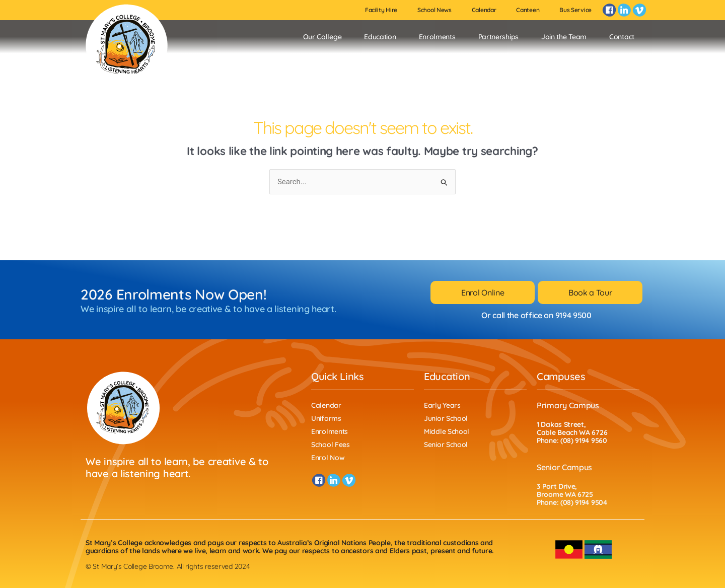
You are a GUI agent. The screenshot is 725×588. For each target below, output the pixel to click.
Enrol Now (328, 458)
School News (434, 10)
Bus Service (575, 10)
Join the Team (564, 37)
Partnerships (498, 37)
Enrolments (437, 37)
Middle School (447, 431)
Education (380, 37)
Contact (622, 37)
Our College (322, 37)
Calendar (484, 10)
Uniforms (326, 418)
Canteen (528, 10)
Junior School (446, 418)
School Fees (331, 445)
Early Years (442, 405)
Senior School (446, 445)
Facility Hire (381, 10)
